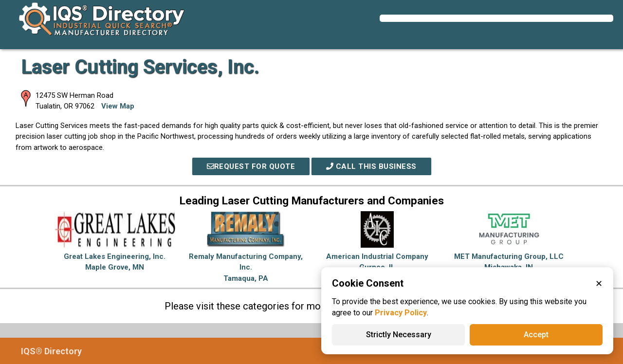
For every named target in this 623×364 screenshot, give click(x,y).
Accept (536, 335)
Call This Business (371, 166)
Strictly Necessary (399, 335)
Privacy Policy (401, 313)
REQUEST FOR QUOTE (251, 166)
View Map (118, 106)
